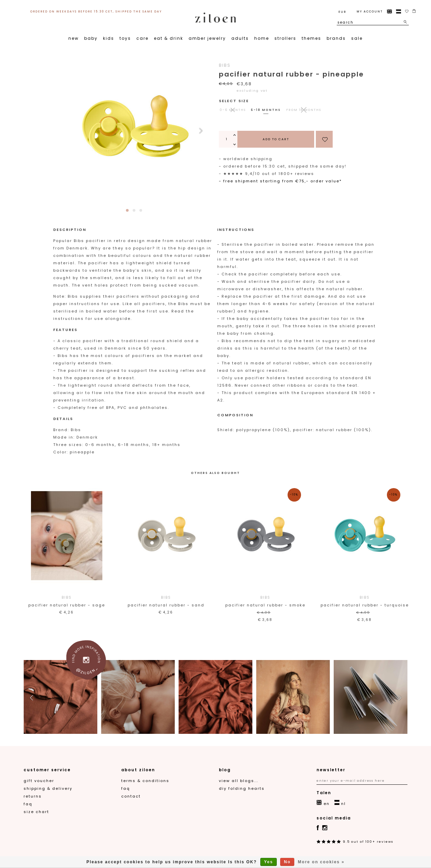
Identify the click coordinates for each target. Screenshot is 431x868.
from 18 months (304, 110)
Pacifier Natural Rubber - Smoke (265, 601)
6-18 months (266, 110)
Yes (269, 862)
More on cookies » (321, 862)
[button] (201, 131)
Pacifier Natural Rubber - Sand (166, 601)
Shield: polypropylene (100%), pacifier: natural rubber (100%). (296, 430)
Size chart (36, 812)
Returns (33, 796)
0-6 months (233, 110)
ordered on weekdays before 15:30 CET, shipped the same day (96, 11)
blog (225, 770)
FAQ (28, 804)
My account (370, 11)
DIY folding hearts (242, 788)
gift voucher (39, 781)
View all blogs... (239, 781)
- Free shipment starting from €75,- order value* (280, 181)
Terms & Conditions (145, 781)
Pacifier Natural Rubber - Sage (67, 601)
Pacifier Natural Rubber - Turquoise (364, 601)
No (287, 862)
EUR (342, 12)
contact (131, 796)
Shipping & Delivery (48, 788)
